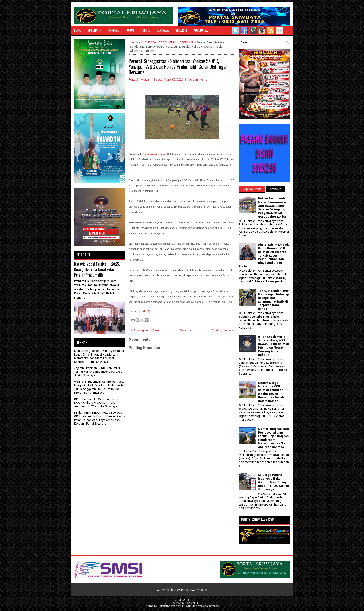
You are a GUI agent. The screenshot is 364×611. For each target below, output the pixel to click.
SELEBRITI (181, 30)
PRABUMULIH (168, 42)
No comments (198, 80)
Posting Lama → (223, 330)
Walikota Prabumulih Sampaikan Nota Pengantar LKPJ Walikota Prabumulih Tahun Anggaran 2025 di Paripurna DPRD (99, 387)
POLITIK (145, 30)
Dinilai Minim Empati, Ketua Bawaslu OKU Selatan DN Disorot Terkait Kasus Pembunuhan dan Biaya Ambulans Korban (99, 418)
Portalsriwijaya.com (154, 154)
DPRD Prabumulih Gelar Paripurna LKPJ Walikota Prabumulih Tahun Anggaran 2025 (96, 403)
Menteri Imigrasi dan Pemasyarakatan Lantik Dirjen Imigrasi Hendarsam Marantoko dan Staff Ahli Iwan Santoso (99, 356)
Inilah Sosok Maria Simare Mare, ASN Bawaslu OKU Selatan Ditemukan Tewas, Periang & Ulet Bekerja (273, 346)
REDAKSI (184, 600)
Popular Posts (252, 189)
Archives (276, 189)
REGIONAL (96, 29)
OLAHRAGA (163, 30)
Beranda (185, 330)
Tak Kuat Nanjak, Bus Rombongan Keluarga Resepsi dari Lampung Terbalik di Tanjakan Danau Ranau (274, 300)
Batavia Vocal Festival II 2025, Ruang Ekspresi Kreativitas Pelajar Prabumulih (97, 269)
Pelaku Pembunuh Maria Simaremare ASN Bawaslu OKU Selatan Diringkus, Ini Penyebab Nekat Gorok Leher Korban (274, 207)
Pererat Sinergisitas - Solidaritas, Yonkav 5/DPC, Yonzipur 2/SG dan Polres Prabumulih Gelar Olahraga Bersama (177, 66)
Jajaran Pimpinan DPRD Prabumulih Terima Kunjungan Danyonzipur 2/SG (98, 370)
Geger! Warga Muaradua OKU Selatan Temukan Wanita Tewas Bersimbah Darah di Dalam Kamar (273, 392)
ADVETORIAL (201, 30)
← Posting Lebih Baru (144, 330)
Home (77, 30)
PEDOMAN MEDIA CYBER (184, 603)
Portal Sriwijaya (210, 606)
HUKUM (130, 30)
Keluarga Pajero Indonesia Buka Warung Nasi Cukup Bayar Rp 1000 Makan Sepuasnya (273, 482)
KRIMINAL (113, 30)
